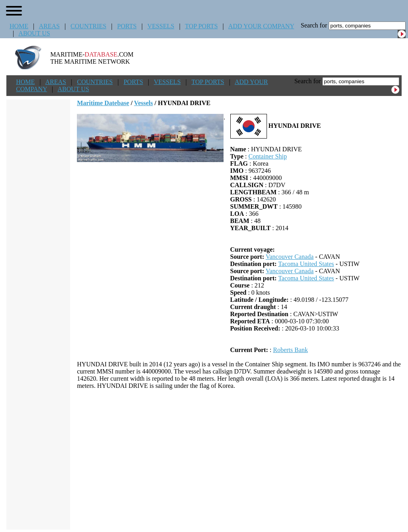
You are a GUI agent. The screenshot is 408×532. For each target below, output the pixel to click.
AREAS (49, 26)
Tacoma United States (306, 264)
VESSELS (161, 26)
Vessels (143, 103)
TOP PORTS (201, 26)
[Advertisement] (239, 460)
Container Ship (267, 156)
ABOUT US (34, 33)
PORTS (127, 26)
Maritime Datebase (103, 103)
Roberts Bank (290, 350)
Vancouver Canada (290, 257)
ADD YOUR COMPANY (261, 26)
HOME (19, 26)
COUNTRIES (88, 26)
